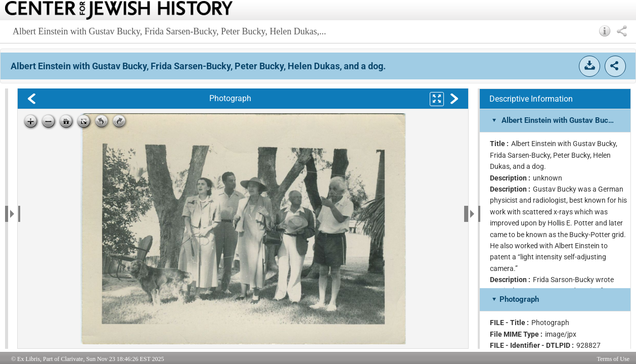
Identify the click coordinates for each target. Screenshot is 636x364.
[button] (605, 31)
